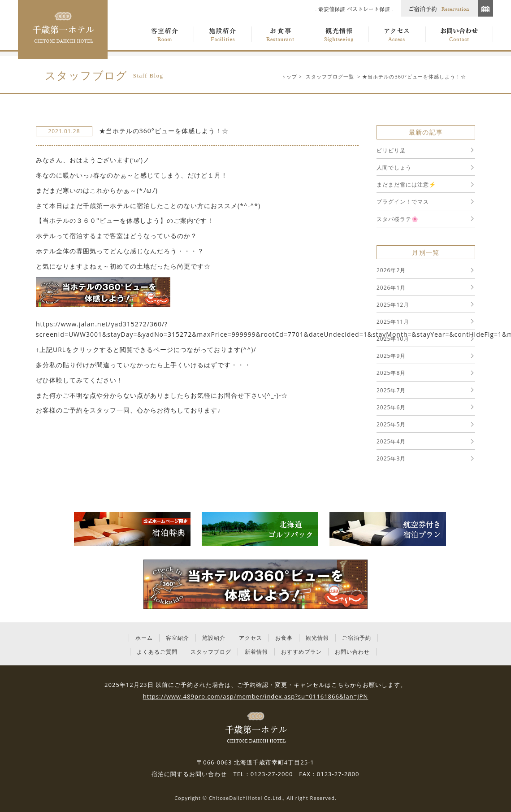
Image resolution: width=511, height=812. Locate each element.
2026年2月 (391, 270)
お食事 (284, 638)
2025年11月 (393, 322)
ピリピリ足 (391, 150)
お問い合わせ (352, 652)
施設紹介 (214, 638)
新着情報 (256, 652)
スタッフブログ (211, 652)
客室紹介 (178, 638)
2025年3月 (391, 458)
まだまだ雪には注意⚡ (406, 185)
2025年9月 (391, 356)
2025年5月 (391, 424)
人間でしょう (394, 167)
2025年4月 (391, 441)
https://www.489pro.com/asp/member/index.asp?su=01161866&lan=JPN (256, 696)
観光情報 (317, 638)
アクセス (251, 638)
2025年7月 (391, 390)
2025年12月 (393, 305)
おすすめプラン (301, 652)
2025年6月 (391, 407)
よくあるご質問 (157, 652)
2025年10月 (393, 339)
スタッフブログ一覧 (330, 76)
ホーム (144, 638)
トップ (289, 76)
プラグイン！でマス (403, 202)
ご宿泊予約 (357, 638)
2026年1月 (391, 288)
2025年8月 (391, 373)
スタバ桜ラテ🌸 (398, 219)
